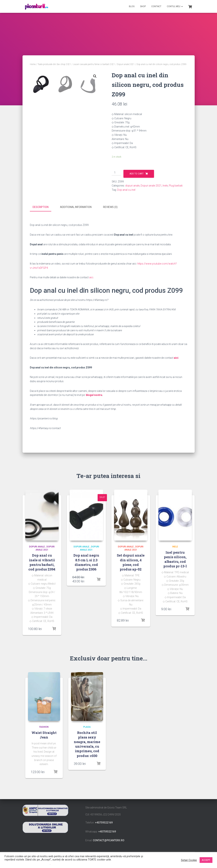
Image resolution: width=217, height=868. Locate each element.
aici (91, 277)
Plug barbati (176, 186)
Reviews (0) (110, 207)
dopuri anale (132, 186)
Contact (156, 6)
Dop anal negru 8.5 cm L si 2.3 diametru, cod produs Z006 (86, 562)
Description (41, 207)
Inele (165, 186)
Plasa (87, 726)
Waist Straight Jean (44, 734)
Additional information (76, 207)
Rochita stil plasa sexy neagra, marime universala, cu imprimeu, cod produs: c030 (87, 743)
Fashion (44, 726)
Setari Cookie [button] (189, 860)
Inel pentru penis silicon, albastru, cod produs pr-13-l (175, 559)
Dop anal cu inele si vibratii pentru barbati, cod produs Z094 (42, 562)
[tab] (43, 207)
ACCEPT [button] (206, 860)
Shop (143, 6)
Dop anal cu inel (126, 190)
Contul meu (175, 6)
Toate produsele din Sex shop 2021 (54, 64)
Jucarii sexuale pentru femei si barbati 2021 (94, 64)
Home (33, 64)
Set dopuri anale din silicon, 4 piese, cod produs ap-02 (131, 562)
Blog (132, 6)
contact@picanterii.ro (109, 840)
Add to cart (137, 174)
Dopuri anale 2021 (126, 64)
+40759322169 (104, 822)
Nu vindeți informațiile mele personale (27, 864)
